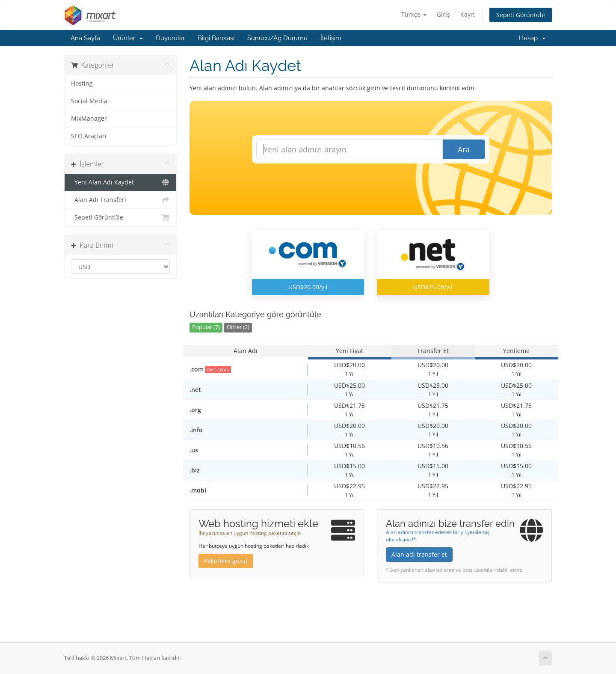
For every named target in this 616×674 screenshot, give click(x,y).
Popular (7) (206, 327)
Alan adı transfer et (419, 554)
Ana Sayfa (85, 38)
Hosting (82, 83)
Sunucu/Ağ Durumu (277, 38)
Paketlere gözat (226, 561)
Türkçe (414, 14)
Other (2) (238, 327)
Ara (464, 149)
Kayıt (467, 14)
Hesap (532, 38)
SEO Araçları (89, 136)
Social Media (89, 101)
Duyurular (170, 38)
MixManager (89, 119)
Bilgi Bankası (216, 38)
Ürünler (128, 38)
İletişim (331, 38)
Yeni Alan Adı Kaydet (120, 182)
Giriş (443, 14)
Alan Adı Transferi (120, 200)
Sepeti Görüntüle (521, 15)
